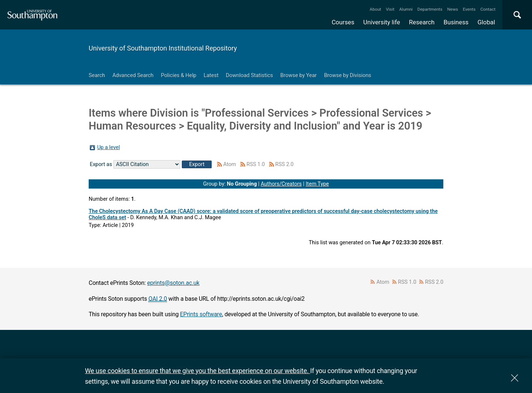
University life (382, 22)
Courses (343, 22)
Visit (390, 9)
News (452, 9)
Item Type (317, 184)
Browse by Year (299, 75)
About (376, 9)
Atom (230, 164)
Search (97, 75)
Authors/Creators (281, 184)
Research (422, 22)
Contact (488, 9)
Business (456, 22)
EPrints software (201, 314)
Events (469, 9)
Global (486, 22)
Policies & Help (178, 75)
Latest (211, 75)
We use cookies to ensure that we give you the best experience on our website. (197, 371)
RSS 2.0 (284, 164)
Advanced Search (133, 75)
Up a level (108, 147)
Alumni (406, 9)
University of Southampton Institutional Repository (163, 48)
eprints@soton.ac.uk (173, 283)
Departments (430, 9)
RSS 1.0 (256, 164)
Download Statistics (249, 75)
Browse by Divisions (348, 75)
